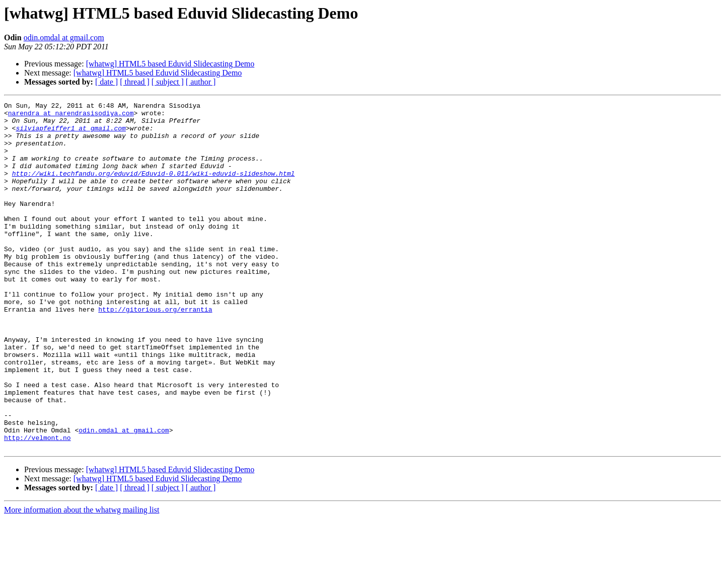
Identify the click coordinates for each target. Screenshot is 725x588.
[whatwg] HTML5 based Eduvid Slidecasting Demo (170, 64)
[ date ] (106, 82)
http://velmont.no (38, 505)
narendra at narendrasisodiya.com (71, 116)
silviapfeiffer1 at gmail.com (70, 134)
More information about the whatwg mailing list (82, 579)
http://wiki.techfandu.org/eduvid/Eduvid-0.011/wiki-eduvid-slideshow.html (154, 188)
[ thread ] (135, 82)
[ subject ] (168, 82)
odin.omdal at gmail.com (64, 38)
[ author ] (201, 82)
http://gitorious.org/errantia (155, 351)
